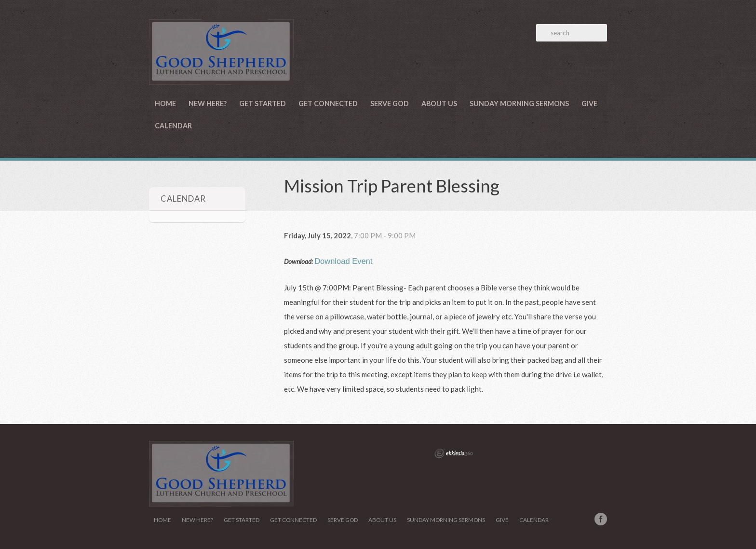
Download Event (343, 261)
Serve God (390, 103)
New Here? (208, 103)
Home (165, 103)
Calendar (173, 126)
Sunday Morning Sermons (519, 103)
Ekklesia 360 (454, 453)
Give (589, 103)
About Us (439, 103)
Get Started (263, 103)
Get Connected (328, 103)
